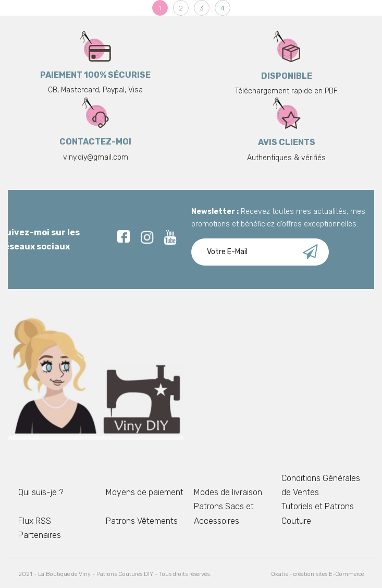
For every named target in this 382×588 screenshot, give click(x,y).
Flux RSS (35, 521)
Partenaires (40, 535)
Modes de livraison (228, 492)
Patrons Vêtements (142, 521)
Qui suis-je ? (41, 492)
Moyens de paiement (145, 492)
